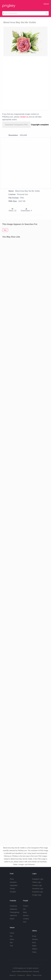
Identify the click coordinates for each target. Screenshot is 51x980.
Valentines (13, 915)
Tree (11, 946)
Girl (24, 909)
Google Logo (37, 895)
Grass (12, 939)
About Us (12, 975)
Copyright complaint (40, 125)
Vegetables (14, 885)
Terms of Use (37, 975)
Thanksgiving (15, 912)
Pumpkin (13, 892)
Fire (11, 936)
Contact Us (21, 975)
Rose (34, 943)
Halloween (14, 909)
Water (34, 946)
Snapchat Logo (37, 892)
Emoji (34, 936)
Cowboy (26, 919)
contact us (24, 117)
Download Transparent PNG (16, 125)
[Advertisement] (25, 83)
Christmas (13, 906)
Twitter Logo (36, 882)
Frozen (26, 906)
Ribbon (35, 949)
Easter (12, 919)
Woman (26, 915)
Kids (25, 922)
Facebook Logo (38, 889)
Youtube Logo (37, 885)
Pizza (12, 879)
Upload (46, 4)
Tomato (12, 889)
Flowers (35, 939)
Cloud (12, 933)
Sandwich (13, 882)
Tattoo (34, 952)
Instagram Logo (38, 879)
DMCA (29, 975)
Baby (25, 912)
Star (11, 943)
